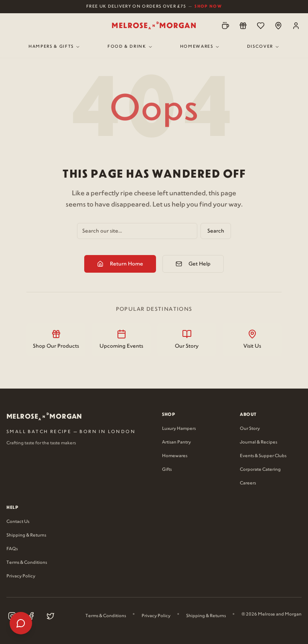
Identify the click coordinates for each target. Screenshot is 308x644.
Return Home (120, 264)
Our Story (250, 429)
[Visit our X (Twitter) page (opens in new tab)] (51, 616)
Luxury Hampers (179, 429)
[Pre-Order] (225, 26)
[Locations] (278, 26)
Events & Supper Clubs (263, 456)
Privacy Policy (21, 576)
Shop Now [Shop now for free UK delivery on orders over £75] (208, 6)
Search (216, 231)
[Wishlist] (261, 26)
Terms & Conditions (27, 563)
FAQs (12, 549)
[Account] (296, 26)
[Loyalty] (243, 26)
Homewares (200, 47)
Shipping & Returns (26, 535)
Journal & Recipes (258, 442)
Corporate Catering (260, 470)
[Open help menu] (21, 623)
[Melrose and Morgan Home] (154, 26)
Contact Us (18, 522)
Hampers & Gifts (54, 47)
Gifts (167, 470)
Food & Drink (130, 47)
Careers (248, 483)
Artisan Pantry (176, 442)
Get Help (193, 264)
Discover (263, 47)
